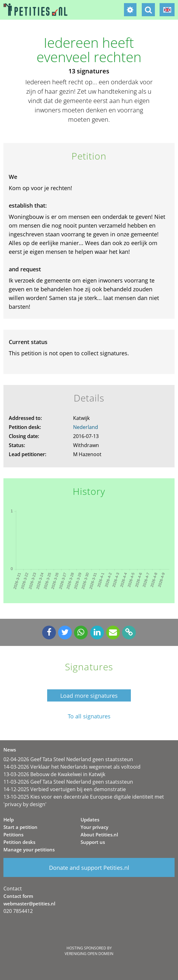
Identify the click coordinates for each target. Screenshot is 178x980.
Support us (93, 842)
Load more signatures (89, 696)
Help (9, 820)
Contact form (18, 896)
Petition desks (19, 842)
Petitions (13, 835)
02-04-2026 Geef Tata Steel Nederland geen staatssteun (68, 759)
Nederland (86, 427)
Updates (90, 820)
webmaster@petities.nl (29, 904)
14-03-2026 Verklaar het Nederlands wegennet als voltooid (72, 767)
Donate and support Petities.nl (89, 868)
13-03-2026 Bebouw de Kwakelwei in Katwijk (54, 774)
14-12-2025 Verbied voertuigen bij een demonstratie (65, 789)
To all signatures (89, 716)
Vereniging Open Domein (89, 954)
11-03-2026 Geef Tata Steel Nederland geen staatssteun (68, 782)
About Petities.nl (99, 835)
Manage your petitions (29, 849)
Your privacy (94, 827)
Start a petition (20, 827)
